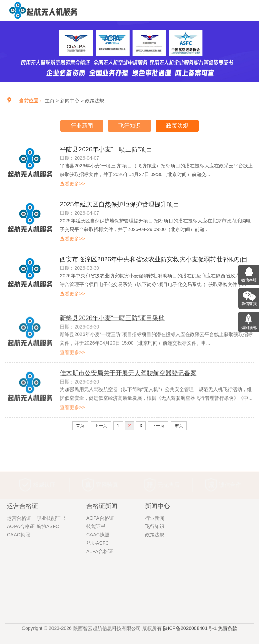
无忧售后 (169, 473)
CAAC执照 (18, 586)
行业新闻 (82, 126)
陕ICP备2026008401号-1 (190, 632)
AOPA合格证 (21, 577)
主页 (50, 101)
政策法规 (95, 101)
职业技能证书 (51, 569)
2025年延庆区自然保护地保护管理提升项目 (119, 206)
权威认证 (44, 473)
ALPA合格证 (100, 602)
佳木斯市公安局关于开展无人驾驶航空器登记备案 (128, 400)
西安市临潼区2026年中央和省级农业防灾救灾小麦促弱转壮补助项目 (154, 261)
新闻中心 (70, 101)
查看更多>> (72, 185)
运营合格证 (19, 569)
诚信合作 (230, 473)
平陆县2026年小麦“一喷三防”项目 (106, 151)
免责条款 (228, 632)
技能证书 (96, 577)
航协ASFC (48, 577)
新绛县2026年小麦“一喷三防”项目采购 (112, 345)
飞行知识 (129, 126)
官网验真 (107, 473)
